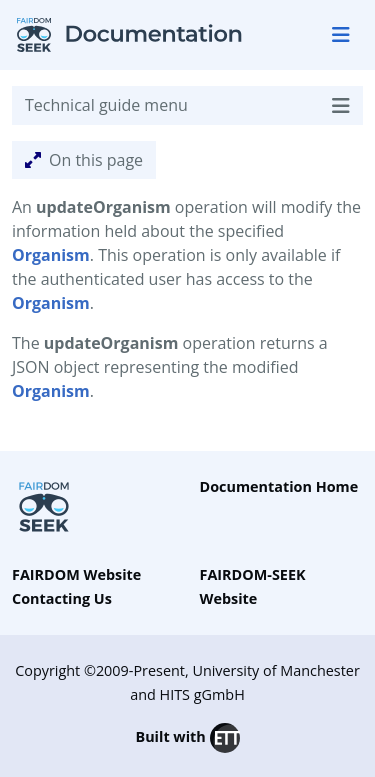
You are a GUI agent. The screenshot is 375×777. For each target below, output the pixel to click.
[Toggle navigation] (341, 35)
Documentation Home (279, 486)
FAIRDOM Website (76, 574)
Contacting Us (62, 598)
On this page (84, 160)
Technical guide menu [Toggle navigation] (187, 105)
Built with (187, 738)
